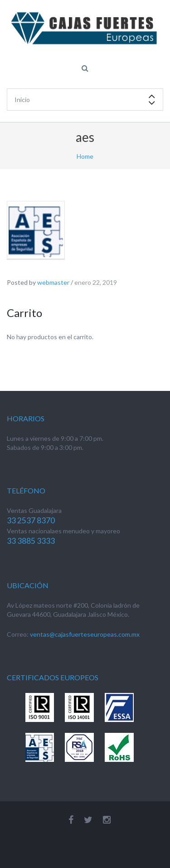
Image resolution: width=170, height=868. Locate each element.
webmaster (53, 282)
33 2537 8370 (31, 520)
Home (85, 156)
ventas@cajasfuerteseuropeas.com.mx (85, 634)
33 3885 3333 (31, 541)
